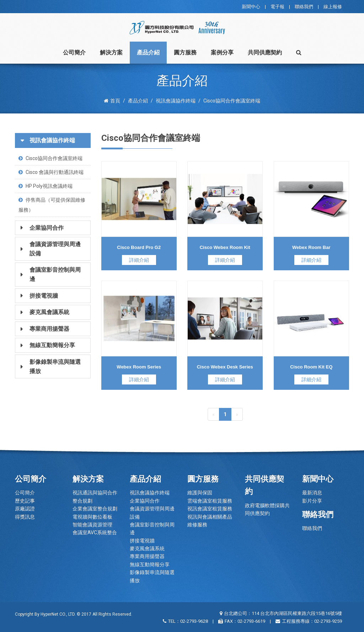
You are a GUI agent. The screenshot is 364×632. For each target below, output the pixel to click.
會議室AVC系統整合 (95, 532)
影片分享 (312, 501)
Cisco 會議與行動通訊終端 (51, 172)
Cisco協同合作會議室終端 (50, 158)
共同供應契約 (265, 52)
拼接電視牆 (142, 541)
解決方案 (111, 52)
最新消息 (312, 493)
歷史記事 (25, 501)
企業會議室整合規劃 (95, 509)
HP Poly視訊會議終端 (45, 186)
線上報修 (333, 7)
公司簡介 (74, 52)
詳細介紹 (139, 260)
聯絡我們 (304, 7)
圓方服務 (185, 52)
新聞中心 (251, 7)
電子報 (277, 7)
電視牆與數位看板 (92, 517)
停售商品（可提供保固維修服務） (52, 205)
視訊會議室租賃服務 (210, 509)
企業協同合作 (145, 501)
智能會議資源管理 (92, 525)
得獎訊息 (25, 517)
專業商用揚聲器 (147, 556)
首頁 (112, 101)
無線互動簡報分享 (150, 564)
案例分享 (222, 52)
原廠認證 (25, 509)
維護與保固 (200, 493)
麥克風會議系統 (147, 548)
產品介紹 (148, 52)
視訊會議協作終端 (150, 493)
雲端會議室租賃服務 (210, 501)
